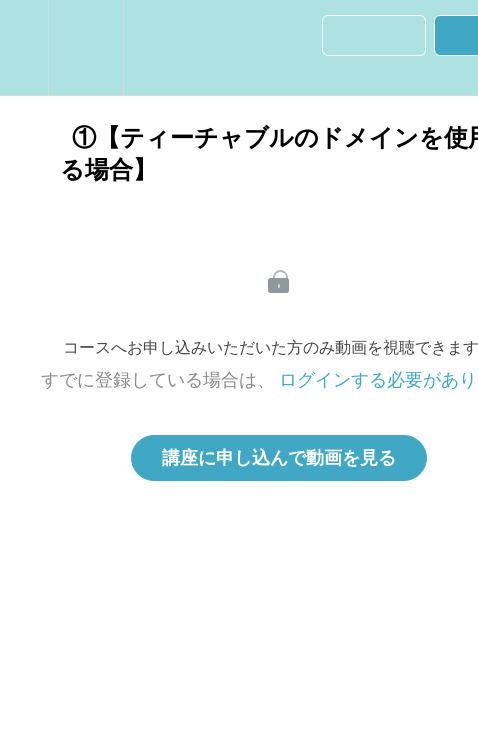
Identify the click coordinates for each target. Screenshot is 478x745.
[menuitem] (85, 47)
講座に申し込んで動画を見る (279, 458)
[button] (24, 47)
